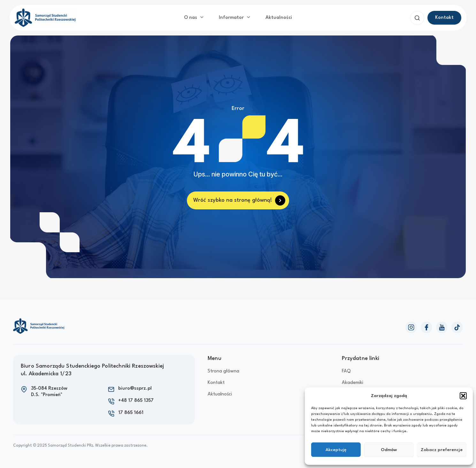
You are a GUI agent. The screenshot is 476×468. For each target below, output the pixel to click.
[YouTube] (442, 327)
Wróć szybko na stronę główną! (233, 200)
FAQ (346, 371)
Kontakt (216, 383)
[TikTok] (457, 327)
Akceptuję (336, 450)
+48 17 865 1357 (136, 401)
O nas (194, 18)
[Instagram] (411, 327)
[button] (463, 396)
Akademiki (353, 383)
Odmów (389, 450)
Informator (234, 18)
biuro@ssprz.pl (135, 389)
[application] (200, 18)
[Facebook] (426, 327)
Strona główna (223, 371)
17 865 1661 (131, 413)
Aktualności (279, 18)
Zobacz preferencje (442, 450)
